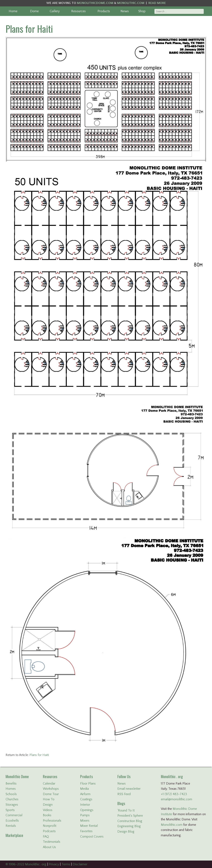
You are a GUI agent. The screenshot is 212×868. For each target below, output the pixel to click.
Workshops (51, 789)
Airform (85, 794)
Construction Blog (130, 821)
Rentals (11, 826)
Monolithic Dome (17, 776)
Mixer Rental (89, 826)
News (125, 11)
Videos (48, 810)
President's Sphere (130, 816)
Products (104, 11)
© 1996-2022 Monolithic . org (26, 864)
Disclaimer (80, 864)
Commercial (14, 815)
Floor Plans (88, 784)
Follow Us (124, 776)
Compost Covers (92, 837)
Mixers (85, 821)
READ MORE (157, 3)
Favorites (86, 831)
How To (49, 799)
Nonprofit (50, 826)
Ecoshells (12, 821)
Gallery (55, 11)
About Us (49, 847)
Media (84, 789)
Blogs (121, 803)
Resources (78, 11)
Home (13, 11)
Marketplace (14, 835)
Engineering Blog (129, 826)
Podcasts (49, 831)
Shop (142, 11)
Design (48, 805)
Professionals (52, 821)
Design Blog (126, 832)
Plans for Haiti (29, 29)
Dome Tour (51, 794)
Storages (12, 805)
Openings (87, 810)
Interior (85, 805)
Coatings (86, 799)
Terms (66, 864)
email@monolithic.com (176, 799)
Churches (12, 799)
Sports (10, 810)
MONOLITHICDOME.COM (95, 3)
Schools (11, 794)
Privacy (54, 864)
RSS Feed (124, 794)
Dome (34, 11)
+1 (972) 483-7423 (174, 794)
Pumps (85, 815)
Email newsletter (129, 789)
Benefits (11, 784)
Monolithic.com (172, 825)
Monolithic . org (172, 776)
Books (47, 815)
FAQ (46, 837)
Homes (11, 789)
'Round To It (126, 810)
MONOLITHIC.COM (131, 3)
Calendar (49, 784)
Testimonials (52, 842)
